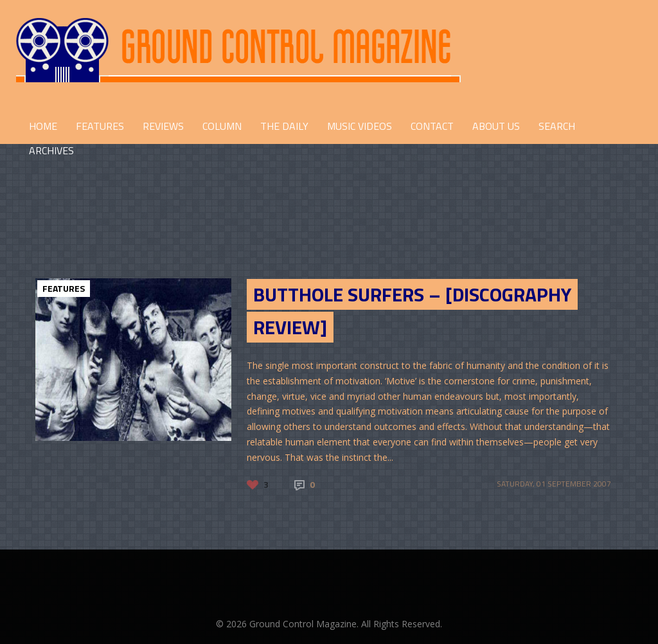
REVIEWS (163, 126)
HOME (43, 126)
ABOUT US (496, 126)
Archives (51, 150)
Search (557, 126)
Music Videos (360, 126)
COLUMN (222, 126)
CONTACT (432, 126)
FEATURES (100, 126)
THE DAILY (284, 126)
